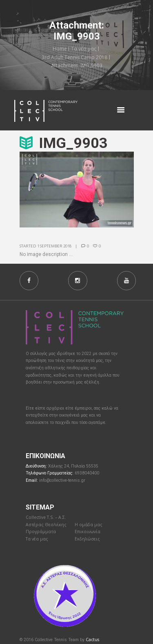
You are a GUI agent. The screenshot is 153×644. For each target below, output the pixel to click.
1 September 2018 (54, 246)
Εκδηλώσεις (87, 539)
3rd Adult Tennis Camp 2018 (74, 57)
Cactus (92, 640)
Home (60, 49)
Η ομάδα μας (89, 525)
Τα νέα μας (84, 49)
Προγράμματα (41, 532)
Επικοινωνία (88, 532)
